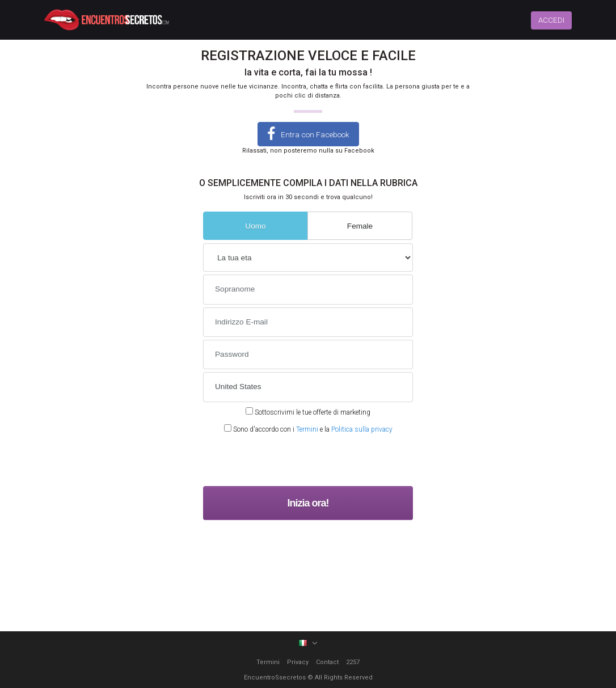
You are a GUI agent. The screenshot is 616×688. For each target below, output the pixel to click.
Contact (327, 662)
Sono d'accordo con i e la (308, 429)
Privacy (298, 662)
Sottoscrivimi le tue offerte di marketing (308, 412)
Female (360, 226)
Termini (307, 429)
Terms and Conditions (366, 528)
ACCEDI (551, 20)
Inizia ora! (308, 503)
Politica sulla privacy (362, 429)
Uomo (255, 226)
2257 (353, 662)
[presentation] (289, 461)
